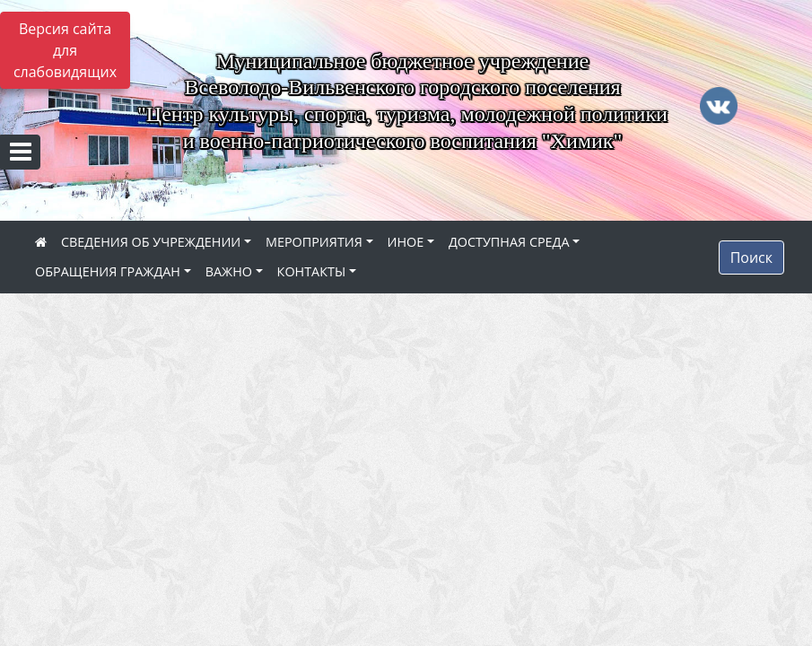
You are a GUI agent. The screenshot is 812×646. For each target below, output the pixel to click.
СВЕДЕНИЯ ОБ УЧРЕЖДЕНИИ (151, 242)
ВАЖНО (229, 271)
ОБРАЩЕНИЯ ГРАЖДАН (108, 271)
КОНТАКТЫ (312, 271)
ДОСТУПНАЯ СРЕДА (509, 242)
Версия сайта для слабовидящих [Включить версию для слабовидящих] (65, 50)
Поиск (751, 258)
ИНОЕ (406, 242)
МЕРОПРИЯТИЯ (314, 242)
